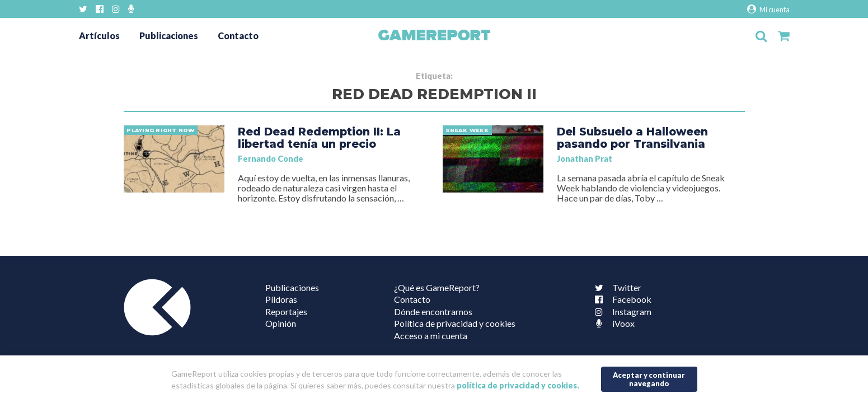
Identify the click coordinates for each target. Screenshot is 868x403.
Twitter (616, 287)
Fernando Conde (271, 159)
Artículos (99, 36)
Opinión (281, 323)
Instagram (621, 311)
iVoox (612, 323)
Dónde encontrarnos (433, 311)
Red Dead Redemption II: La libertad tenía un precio (319, 138)
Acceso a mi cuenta (431, 336)
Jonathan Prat (585, 159)
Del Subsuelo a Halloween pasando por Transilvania (632, 138)
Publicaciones (169, 36)
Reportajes (286, 311)
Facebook (621, 299)
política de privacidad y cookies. (518, 385)
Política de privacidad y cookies (455, 323)
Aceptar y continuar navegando (649, 379)
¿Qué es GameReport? (437, 287)
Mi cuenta (768, 9)
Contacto (238, 36)
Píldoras (281, 299)
